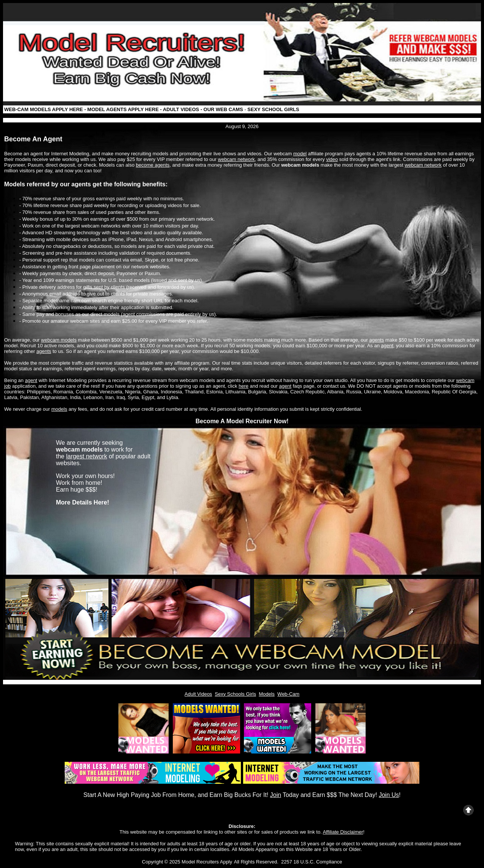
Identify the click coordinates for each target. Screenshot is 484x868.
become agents (153, 165)
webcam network (236, 159)
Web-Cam (289, 694)
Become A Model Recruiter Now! (242, 421)
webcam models (59, 340)
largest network (87, 456)
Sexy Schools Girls (235, 694)
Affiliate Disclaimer (343, 832)
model (300, 154)
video (332, 159)
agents (376, 340)
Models (267, 694)
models (59, 409)
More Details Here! (83, 502)
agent (387, 346)
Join (275, 795)
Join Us (389, 795)
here (244, 386)
